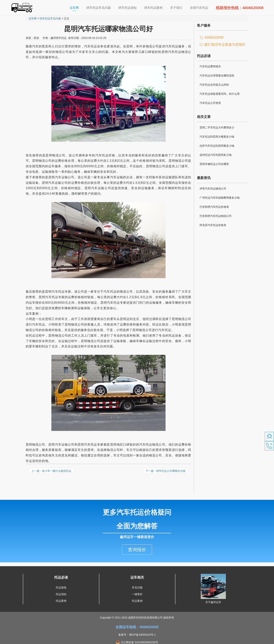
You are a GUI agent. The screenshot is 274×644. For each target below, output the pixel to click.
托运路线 (61, 579)
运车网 (76, 8)
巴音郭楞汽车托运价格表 (214, 207)
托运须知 (61, 586)
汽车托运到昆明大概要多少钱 (217, 137)
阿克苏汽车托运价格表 (213, 225)
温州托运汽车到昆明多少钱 (216, 155)
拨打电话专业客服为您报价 (225, 45)
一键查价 (137, 586)
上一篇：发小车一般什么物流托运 (51, 471)
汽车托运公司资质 (210, 103)
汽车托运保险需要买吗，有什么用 (220, 94)
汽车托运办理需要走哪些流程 (217, 76)
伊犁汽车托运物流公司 (213, 189)
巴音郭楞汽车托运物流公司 (216, 216)
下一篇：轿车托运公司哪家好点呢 (166, 471)
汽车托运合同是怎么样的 (214, 85)
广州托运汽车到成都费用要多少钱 (220, 198)
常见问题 (137, 579)
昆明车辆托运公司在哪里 (214, 164)
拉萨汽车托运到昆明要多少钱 (217, 146)
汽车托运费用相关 (210, 66)
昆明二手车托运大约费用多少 (217, 127)
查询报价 (137, 541)
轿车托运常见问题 (50, 18)
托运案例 (61, 593)
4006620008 (214, 37)
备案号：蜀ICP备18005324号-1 (137, 626)
